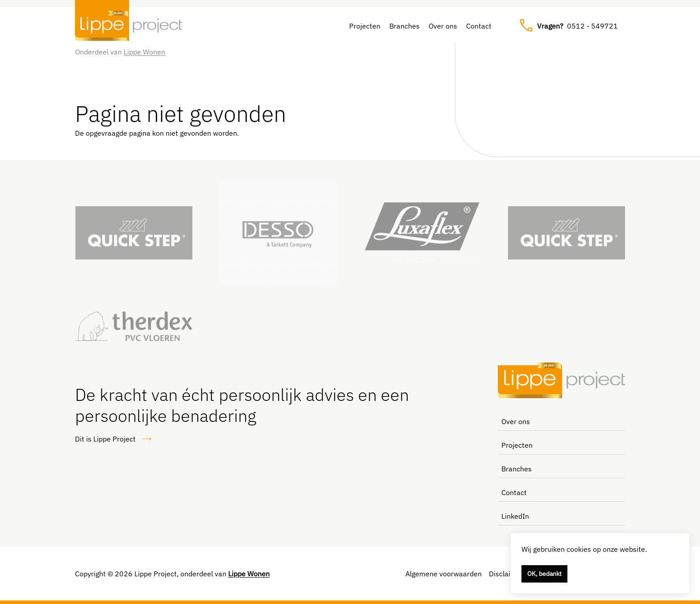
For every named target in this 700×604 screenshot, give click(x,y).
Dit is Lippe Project (113, 439)
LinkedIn (515, 516)
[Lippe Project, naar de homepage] (129, 26)
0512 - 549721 (569, 26)
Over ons (443, 26)
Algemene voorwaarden (444, 574)
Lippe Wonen (249, 574)
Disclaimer (506, 574)
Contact (479, 26)
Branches (404, 26)
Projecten (365, 26)
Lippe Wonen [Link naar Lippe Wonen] (144, 52)
